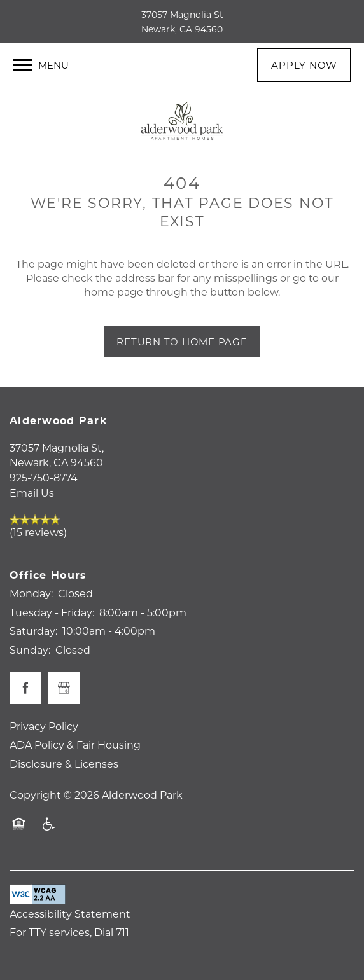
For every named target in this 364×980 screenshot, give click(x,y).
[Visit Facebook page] (25, 688)
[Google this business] (64, 688)
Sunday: (30, 650)
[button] (304, 65)
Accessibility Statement (70, 914)
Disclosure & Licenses (64, 763)
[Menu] (41, 65)
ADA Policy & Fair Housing (75, 744)
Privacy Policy (44, 726)
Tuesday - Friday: (52, 612)
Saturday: (33, 631)
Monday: (31, 593)
